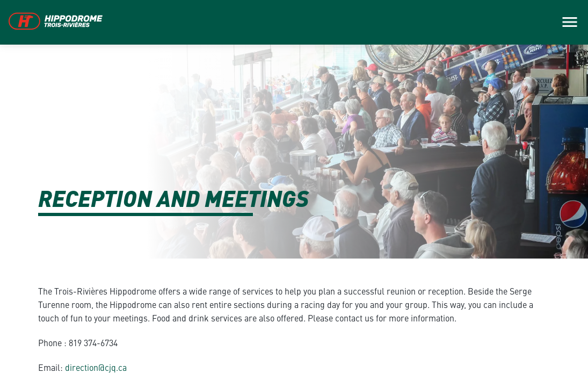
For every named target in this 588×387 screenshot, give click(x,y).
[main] (294, 193)
